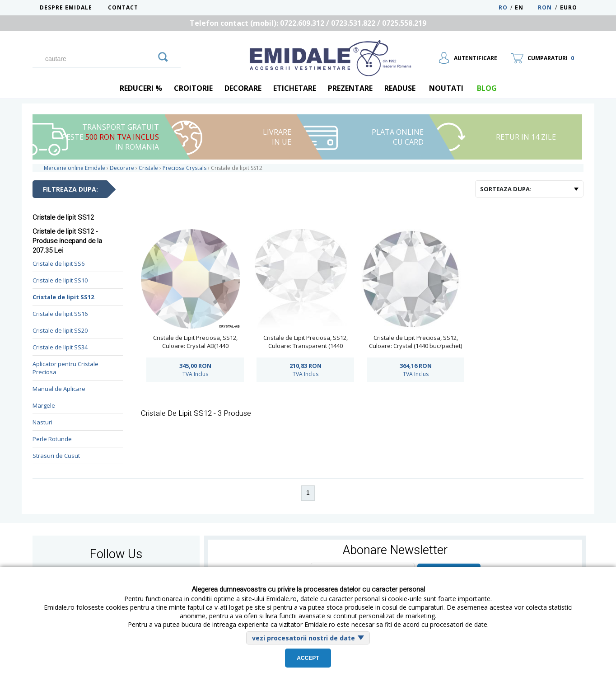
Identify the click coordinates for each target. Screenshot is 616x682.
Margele (44, 405)
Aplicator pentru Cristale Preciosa (65, 368)
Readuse (400, 88)
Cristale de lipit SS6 (58, 263)
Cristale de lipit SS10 (60, 280)
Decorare (243, 88)
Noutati (446, 88)
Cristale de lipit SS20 (60, 330)
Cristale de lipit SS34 (60, 347)
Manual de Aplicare (59, 389)
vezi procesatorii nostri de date (303, 638)
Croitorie (193, 88)
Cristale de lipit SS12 (63, 297)
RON (545, 7)
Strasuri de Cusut (56, 456)
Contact (123, 7)
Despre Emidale (66, 7)
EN (525, 7)
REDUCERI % (141, 88)
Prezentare (350, 88)
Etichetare (295, 88)
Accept (308, 658)
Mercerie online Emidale (75, 168)
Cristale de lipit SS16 (60, 314)
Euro (569, 7)
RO (503, 7)
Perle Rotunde (52, 439)
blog (487, 88)
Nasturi (42, 422)
